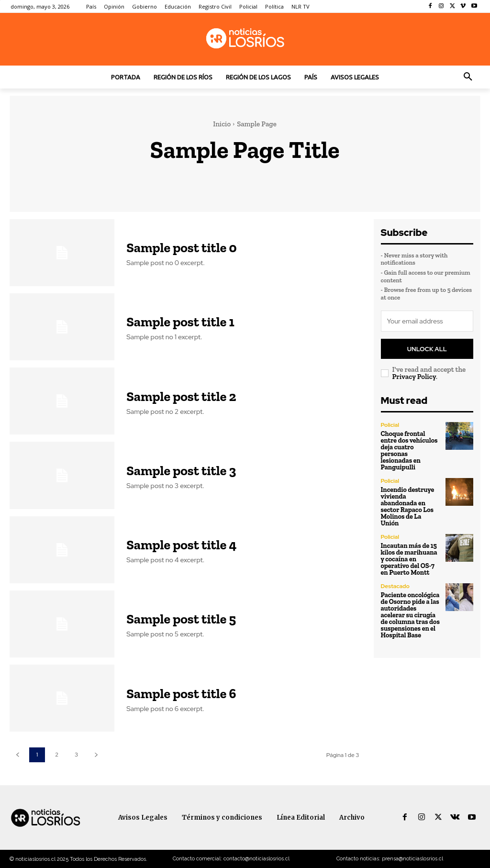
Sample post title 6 (181, 694)
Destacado (395, 586)
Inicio (222, 124)
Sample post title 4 (181, 545)
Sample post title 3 (181, 471)
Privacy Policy (414, 376)
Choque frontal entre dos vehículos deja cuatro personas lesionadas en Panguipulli (409, 450)
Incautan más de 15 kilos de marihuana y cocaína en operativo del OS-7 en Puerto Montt (409, 559)
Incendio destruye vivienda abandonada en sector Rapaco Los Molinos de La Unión (408, 506)
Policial (390, 424)
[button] (468, 77)
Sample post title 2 (181, 396)
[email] (427, 321)
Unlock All (427, 349)
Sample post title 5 (181, 619)
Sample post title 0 (181, 248)
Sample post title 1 (180, 322)
